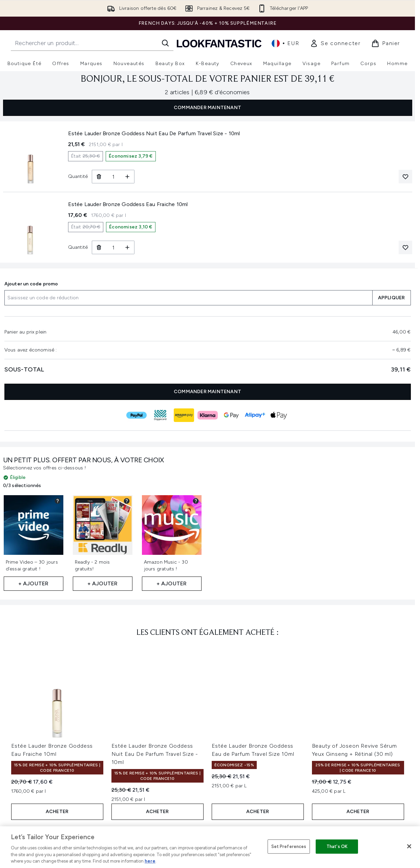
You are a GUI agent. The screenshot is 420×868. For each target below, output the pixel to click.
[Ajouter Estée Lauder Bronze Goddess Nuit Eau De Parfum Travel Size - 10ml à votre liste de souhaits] (405, 177)
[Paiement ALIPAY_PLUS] (255, 415)
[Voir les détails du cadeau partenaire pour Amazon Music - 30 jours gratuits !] (196, 501)
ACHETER (57, 812)
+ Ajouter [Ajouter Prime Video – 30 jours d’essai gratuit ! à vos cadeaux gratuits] (34, 583)
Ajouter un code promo (31, 284)
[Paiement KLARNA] (208, 415)
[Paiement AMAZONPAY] (184, 415)
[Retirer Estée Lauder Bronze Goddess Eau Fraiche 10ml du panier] (99, 247)
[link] (335, 43)
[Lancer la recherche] (165, 43)
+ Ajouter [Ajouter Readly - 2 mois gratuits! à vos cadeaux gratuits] (103, 583)
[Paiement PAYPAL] (136, 415)
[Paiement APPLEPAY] (279, 415)
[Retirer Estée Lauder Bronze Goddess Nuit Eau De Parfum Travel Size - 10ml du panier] (99, 177)
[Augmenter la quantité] (128, 177)
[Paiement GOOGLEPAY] (231, 415)
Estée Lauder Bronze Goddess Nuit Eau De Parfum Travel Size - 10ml (155, 754)
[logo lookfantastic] (219, 43)
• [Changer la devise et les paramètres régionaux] (285, 43)
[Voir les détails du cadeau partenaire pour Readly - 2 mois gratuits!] (127, 501)
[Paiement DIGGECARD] (160, 415)
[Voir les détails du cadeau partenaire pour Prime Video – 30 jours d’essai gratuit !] (58, 501)
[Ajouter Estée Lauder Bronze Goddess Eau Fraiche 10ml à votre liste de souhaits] (405, 247)
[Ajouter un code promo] (188, 298)
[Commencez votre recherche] (92, 43)
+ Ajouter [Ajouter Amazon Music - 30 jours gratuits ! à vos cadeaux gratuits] (172, 583)
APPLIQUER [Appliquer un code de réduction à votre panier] (392, 298)
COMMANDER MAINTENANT (207, 108)
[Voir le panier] (386, 43)
